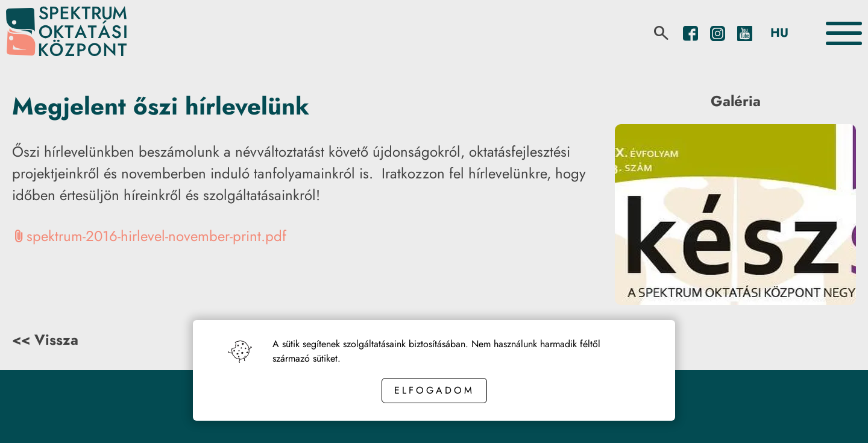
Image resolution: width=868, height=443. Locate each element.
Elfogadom (434, 390)
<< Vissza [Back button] (45, 340)
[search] (661, 33)
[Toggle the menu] (844, 33)
